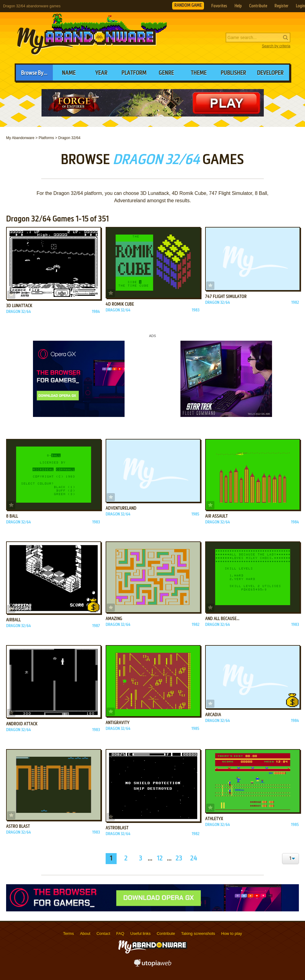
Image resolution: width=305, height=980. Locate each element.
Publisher (233, 73)
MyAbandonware (87, 38)
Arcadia (213, 715)
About (85, 933)
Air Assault (216, 516)
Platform (134, 73)
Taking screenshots (198, 933)
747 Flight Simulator (226, 297)
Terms (69, 933)
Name (69, 73)
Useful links (140, 933)
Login (300, 6)
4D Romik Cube (120, 304)
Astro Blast (18, 827)
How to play (232, 933)
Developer (270, 73)
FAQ (120, 933)
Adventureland (121, 508)
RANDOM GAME (188, 5)
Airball (13, 620)
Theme (199, 73)
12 (160, 859)
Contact (103, 933)
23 (179, 859)
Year (101, 73)
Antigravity (118, 723)
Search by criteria (276, 46)
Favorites (219, 6)
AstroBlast (117, 828)
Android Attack (22, 724)
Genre (166, 73)
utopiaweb (153, 965)
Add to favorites (11, 295)
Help (238, 6)
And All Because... (222, 619)
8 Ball (12, 516)
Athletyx (214, 819)
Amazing (114, 619)
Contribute (258, 6)
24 (194, 859)
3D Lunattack (19, 306)
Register (281, 6)
